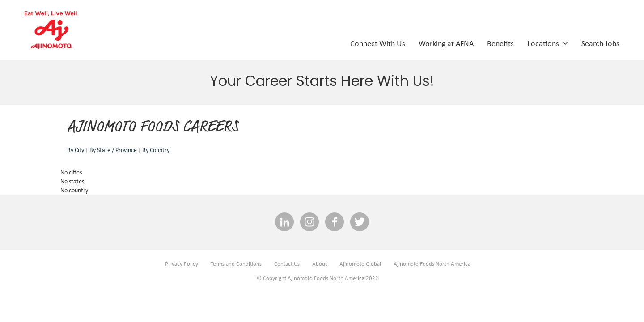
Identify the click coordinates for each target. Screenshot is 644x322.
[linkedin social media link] (284, 222)
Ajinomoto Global (360, 264)
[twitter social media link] (360, 222)
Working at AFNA (446, 43)
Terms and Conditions (236, 264)
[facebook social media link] (335, 222)
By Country (156, 150)
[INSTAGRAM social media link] (309, 222)
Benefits (500, 43)
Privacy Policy (182, 264)
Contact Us (287, 264)
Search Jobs (600, 43)
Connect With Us (378, 43)
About (320, 264)
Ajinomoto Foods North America (432, 264)
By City (76, 150)
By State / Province (113, 150)
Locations (548, 43)
